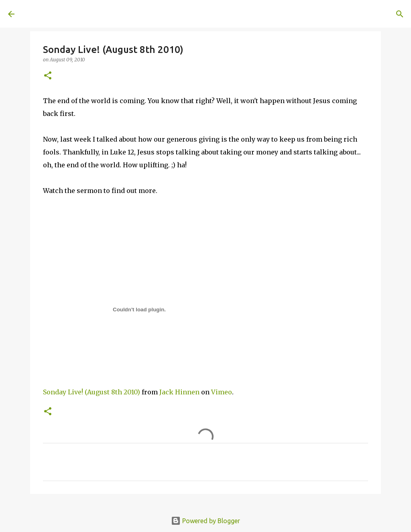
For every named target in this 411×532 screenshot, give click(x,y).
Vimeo (222, 392)
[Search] (135, 14)
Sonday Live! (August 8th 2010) (92, 392)
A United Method (73, 14)
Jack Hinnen (179, 392)
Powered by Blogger (205, 521)
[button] (48, 76)
